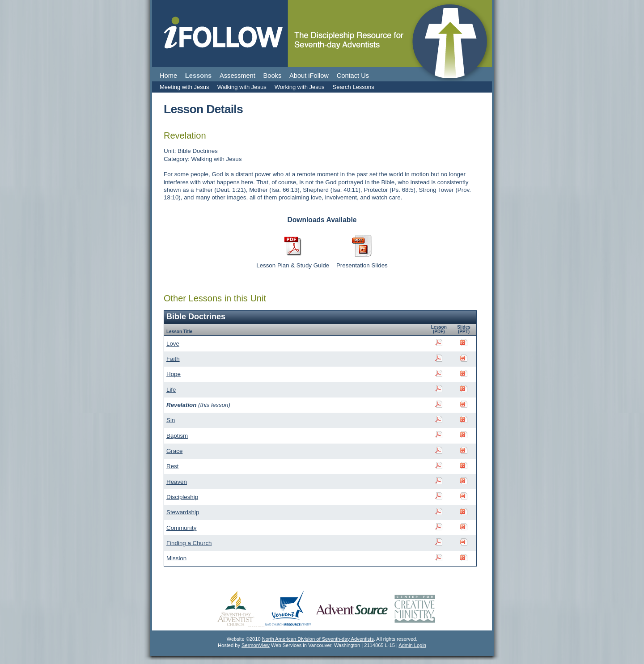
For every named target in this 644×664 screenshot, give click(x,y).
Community (181, 528)
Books (273, 76)
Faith (173, 359)
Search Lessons (354, 87)
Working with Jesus (300, 87)
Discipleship (182, 497)
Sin (171, 420)
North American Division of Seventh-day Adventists (318, 639)
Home (168, 76)
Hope (174, 374)
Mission (176, 558)
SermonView (256, 645)
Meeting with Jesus (184, 87)
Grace (174, 451)
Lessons (198, 76)
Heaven (177, 482)
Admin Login (412, 645)
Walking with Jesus (242, 87)
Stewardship (183, 512)
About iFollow (309, 76)
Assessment (237, 76)
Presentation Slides (362, 265)
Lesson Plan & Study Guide (293, 265)
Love (173, 344)
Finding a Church (189, 543)
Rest (172, 466)
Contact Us (353, 76)
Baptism (177, 436)
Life (171, 390)
